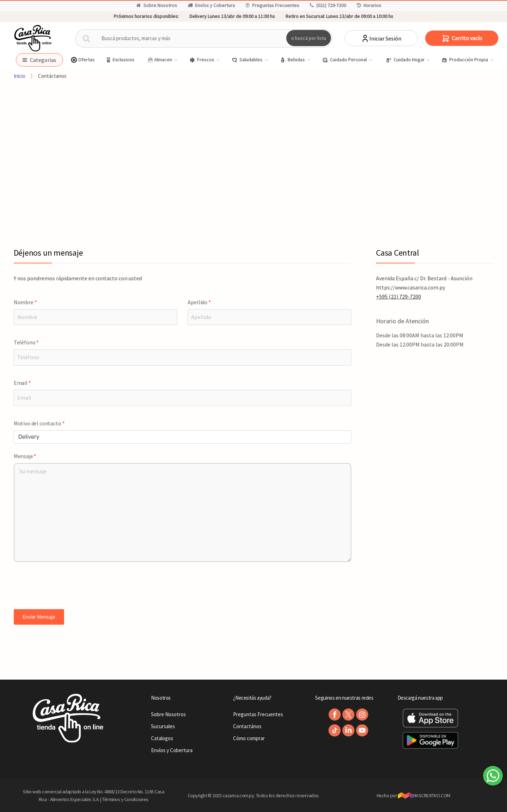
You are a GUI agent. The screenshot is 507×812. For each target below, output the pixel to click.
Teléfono (26, 342)
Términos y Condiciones (125, 799)
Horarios (369, 5)
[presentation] (67, 587)
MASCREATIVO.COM (424, 795)
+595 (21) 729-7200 (399, 296)
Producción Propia (465, 60)
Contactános (247, 726)
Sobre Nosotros (157, 5)
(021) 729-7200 (328, 5)
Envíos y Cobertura (211, 5)
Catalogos (162, 738)
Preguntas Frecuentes (272, 5)
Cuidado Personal (345, 60)
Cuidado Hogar (406, 60)
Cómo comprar (249, 738)
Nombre (25, 302)
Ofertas (83, 60)
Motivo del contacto (39, 423)
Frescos (202, 60)
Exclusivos (120, 60)
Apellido (199, 302)
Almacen (160, 60)
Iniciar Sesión (381, 38)
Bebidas (293, 60)
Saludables (248, 60)
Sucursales (163, 726)
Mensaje (25, 456)
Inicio (20, 76)
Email (22, 383)
